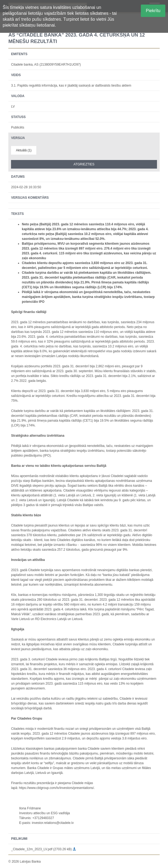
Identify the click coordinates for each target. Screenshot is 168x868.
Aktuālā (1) (24, 150)
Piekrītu (153, 11)
